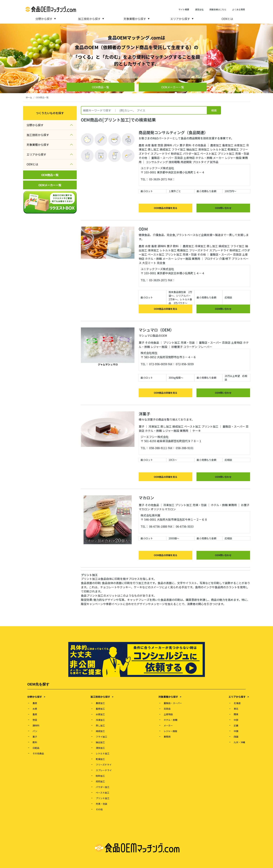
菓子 (182, 145)
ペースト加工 (209, 153)
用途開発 (186, 162)
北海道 (237, 703)
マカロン (146, 498)
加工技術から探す (91, 19)
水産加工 (240, 145)
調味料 (168, 145)
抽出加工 (192, 149)
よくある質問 (239, 9)
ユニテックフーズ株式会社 (157, 168)
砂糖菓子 (177, 347)
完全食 (161, 263)
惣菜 (160, 145)
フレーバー (205, 347)
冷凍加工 (200, 246)
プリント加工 (226, 153)
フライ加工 (179, 149)
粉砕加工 (177, 153)
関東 (236, 714)
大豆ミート (149, 263)
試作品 (214, 162)
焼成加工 (165, 149)
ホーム (29, 97)
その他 (143, 158)
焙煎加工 (100, 781)
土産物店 (189, 158)
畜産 (154, 145)
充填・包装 (242, 153)
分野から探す (46, 19)
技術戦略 (174, 162)
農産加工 (216, 145)
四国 (236, 737)
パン (176, 145)
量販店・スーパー (163, 158)
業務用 (196, 259)
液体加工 (204, 149)
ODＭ (143, 229)
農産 (141, 145)
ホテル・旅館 (204, 158)
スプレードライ (160, 153)
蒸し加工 (153, 149)
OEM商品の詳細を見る (165, 208)
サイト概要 (184, 9)
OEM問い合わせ (223, 208)
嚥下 (228, 259)
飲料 (189, 145)
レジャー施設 (233, 158)
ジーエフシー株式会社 (155, 437)
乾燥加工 (233, 149)
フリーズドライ (199, 250)
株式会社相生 (149, 353)
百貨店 (179, 158)
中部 (236, 720)
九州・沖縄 (239, 742)
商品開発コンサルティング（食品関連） (173, 132)
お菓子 (245, 505)
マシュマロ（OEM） (156, 330)
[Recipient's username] (144, 110)
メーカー (219, 158)
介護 (222, 259)
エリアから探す (182, 19)
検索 (214, 110)
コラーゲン (190, 347)
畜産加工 (228, 145)
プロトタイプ (201, 162)
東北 (236, 709)
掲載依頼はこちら (218, 9)
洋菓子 (144, 414)
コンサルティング (157, 162)
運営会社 (199, 9)
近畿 (236, 725)
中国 (236, 731)
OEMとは (227, 19)
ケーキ (197, 431)
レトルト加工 (219, 149)
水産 (148, 145)
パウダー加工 (191, 153)
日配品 (36, 748)
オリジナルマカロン (163, 509)
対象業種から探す (137, 19)
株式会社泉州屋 (150, 515)
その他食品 (199, 145)
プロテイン (211, 259)
